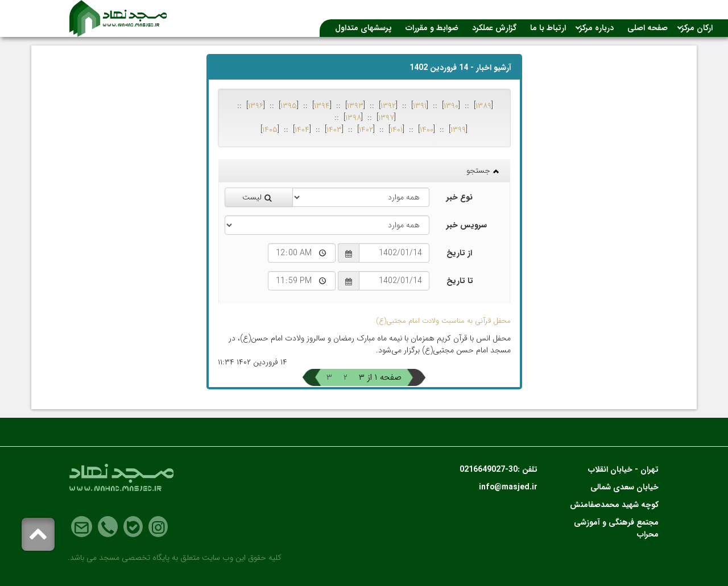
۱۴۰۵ (270, 130)
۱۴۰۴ (302, 130)
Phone (108, 527)
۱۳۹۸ (353, 118)
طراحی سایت (156, 573)
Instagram (158, 527)
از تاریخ (459, 253)
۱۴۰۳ (334, 130)
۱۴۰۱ (396, 130)
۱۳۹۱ (420, 106)
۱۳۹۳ (355, 106)
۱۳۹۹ (458, 130)
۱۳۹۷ (386, 118)
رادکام (118, 573)
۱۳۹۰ (451, 106)
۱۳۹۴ (322, 106)
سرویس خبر (467, 225)
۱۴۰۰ (427, 130)
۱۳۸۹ (483, 106)
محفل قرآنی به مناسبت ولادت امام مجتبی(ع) (443, 321)
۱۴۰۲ (366, 130)
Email (82, 527)
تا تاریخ (460, 281)
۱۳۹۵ (289, 106)
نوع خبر (460, 197)
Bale (133, 527)
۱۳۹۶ (256, 106)
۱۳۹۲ (388, 106)
